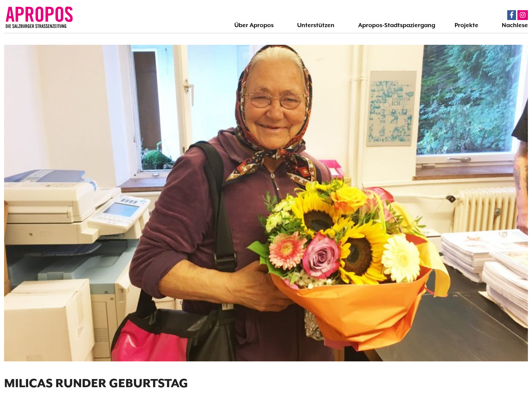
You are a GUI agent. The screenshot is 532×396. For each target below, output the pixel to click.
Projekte (466, 25)
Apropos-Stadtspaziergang (397, 25)
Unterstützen (316, 25)
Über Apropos (254, 25)
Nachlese (515, 25)
